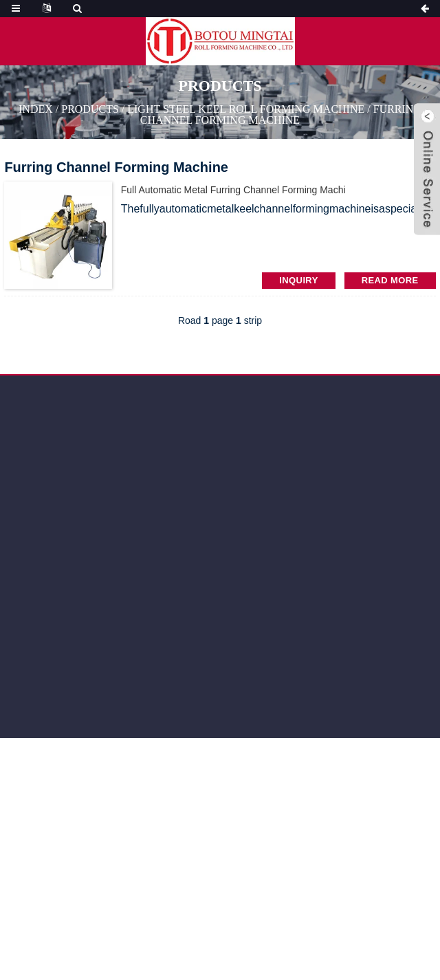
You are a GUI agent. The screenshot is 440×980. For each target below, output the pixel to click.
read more (390, 280)
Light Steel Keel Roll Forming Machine (246, 109)
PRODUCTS (90, 109)
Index (36, 109)
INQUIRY (298, 280)
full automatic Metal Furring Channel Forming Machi (233, 190)
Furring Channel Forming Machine (281, 115)
